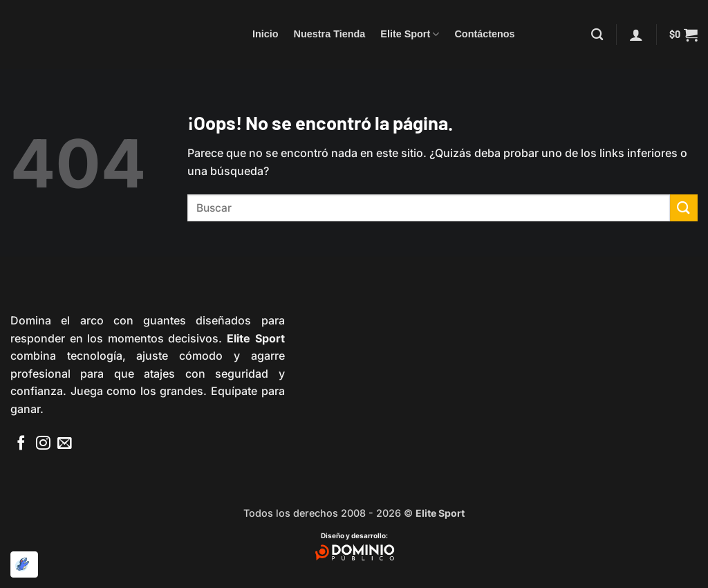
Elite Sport (410, 34)
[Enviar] (684, 208)
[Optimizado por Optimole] (24, 564)
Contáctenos (484, 34)
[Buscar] (597, 35)
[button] (636, 35)
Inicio (265, 34)
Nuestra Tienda (330, 34)
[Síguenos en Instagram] (43, 444)
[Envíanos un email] (65, 444)
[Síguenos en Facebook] (21, 444)
